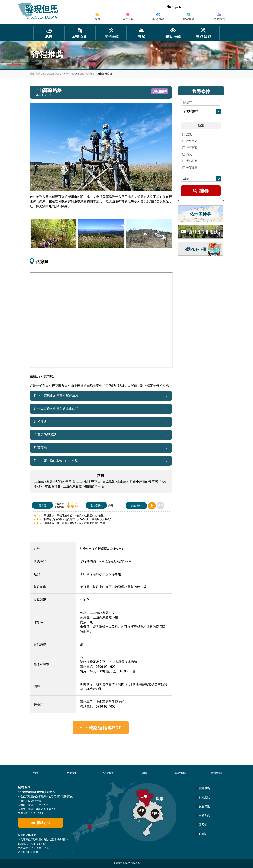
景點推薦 (189, 161)
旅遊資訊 (204, 806)
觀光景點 (204, 797)
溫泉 (186, 135)
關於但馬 (204, 788)
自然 (186, 154)
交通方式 (204, 816)
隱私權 (203, 825)
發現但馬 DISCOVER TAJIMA (46, 74)
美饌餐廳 (189, 168)
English (174, 7)
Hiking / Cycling (86, 74)
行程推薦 (71, 74)
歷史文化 (189, 141)
